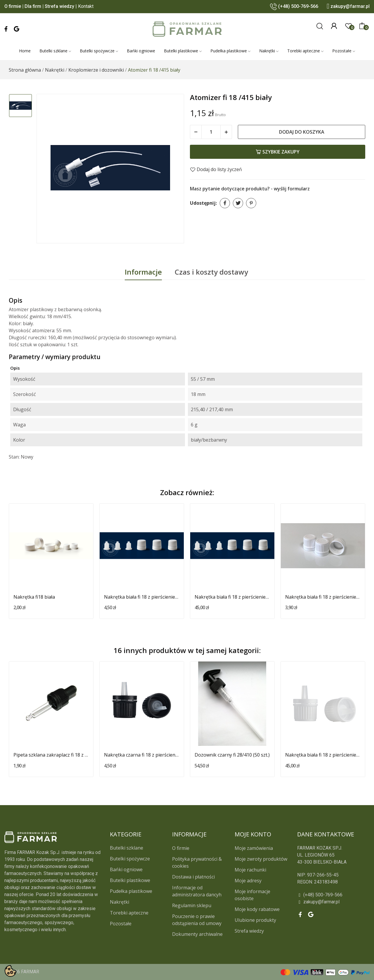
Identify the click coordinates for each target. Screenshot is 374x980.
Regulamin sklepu (192, 905)
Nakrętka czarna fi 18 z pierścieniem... (142, 755)
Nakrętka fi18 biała (34, 597)
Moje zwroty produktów (261, 859)
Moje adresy (248, 881)
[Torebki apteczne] (305, 51)
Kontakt (86, 6)
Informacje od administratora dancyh (197, 891)
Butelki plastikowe (130, 880)
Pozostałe (121, 924)
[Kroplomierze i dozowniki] (96, 70)
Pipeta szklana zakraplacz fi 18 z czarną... (51, 755)
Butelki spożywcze (130, 859)
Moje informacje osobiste (252, 895)
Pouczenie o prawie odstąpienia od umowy (197, 920)
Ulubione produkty (255, 920)
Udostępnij (225, 203)
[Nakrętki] (269, 51)
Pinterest (251, 203)
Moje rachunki (250, 870)
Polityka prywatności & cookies (197, 862)
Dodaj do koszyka (302, 132)
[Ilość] (211, 132)
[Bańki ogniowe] (141, 51)
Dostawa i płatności (193, 877)
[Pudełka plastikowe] (230, 51)
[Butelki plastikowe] (183, 51)
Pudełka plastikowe (131, 891)
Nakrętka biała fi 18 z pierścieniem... (142, 597)
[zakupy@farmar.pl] (333, 902)
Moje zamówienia (254, 848)
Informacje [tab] (143, 272)
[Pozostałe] (344, 51)
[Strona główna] (25, 70)
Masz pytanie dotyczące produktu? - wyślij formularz (250, 189)
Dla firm (33, 6)
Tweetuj (238, 203)
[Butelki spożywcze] (99, 51)
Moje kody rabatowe (257, 909)
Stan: (14, 457)
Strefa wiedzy (59, 6)
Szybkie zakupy (278, 152)
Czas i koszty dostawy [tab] (211, 272)
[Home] (25, 51)
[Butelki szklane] (55, 51)
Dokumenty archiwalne (197, 934)
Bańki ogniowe (126, 869)
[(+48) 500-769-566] (333, 895)
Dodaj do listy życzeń (216, 169)
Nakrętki (120, 902)
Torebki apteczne (129, 913)
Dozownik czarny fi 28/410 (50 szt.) (232, 755)
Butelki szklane (127, 848)
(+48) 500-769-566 (298, 6)
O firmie (13, 6)
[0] (349, 26)
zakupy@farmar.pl (350, 6)
